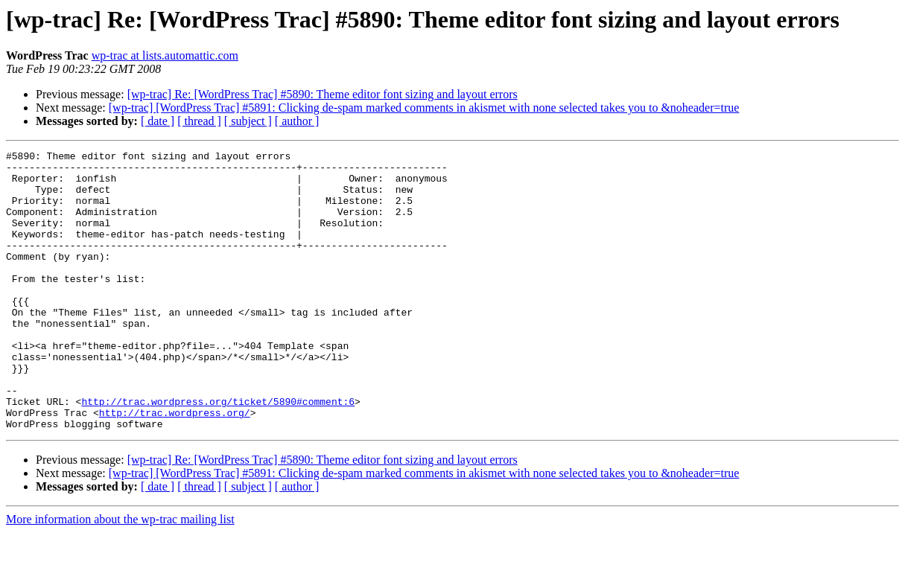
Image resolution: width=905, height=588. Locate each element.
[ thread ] (199, 121)
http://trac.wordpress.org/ (175, 466)
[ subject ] (248, 121)
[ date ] (158, 121)
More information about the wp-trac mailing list (120, 575)
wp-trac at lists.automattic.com (165, 55)
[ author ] (297, 121)
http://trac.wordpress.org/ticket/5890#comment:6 (218, 453)
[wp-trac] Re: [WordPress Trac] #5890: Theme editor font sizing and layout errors (323, 94)
